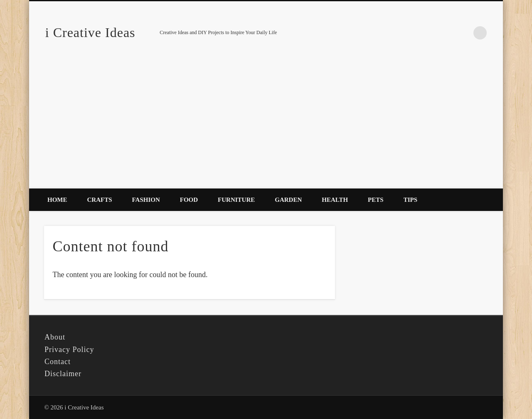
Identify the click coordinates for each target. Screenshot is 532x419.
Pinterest (463, 33)
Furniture (236, 200)
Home (57, 200)
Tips (410, 200)
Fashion (146, 200)
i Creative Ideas (90, 32)
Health (335, 200)
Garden (288, 200)
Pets (376, 200)
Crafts (100, 200)
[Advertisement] (266, 126)
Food (189, 200)
